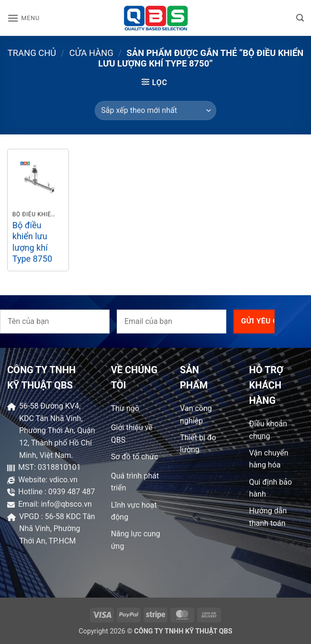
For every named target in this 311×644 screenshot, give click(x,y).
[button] (23, 18)
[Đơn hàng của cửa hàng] (155, 111)
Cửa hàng (91, 53)
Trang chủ (32, 53)
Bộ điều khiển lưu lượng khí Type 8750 (32, 242)
